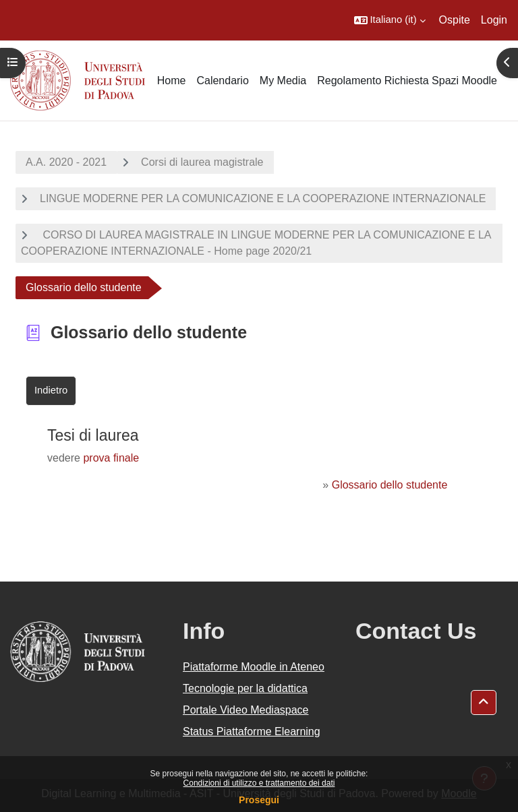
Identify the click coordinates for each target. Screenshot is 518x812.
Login (494, 20)
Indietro (51, 390)
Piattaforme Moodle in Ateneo (254, 667)
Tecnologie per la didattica (245, 688)
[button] (390, 20)
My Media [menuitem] (283, 81)
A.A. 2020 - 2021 (66, 162)
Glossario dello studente (390, 485)
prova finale (111, 458)
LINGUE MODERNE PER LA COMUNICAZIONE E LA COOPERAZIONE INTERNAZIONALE (263, 198)
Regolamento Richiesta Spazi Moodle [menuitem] (407, 81)
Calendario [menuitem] (222, 81)
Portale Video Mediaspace (246, 710)
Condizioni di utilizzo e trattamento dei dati (259, 783)
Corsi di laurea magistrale (202, 162)
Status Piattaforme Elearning (252, 731)
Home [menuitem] (172, 81)
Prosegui (259, 800)
